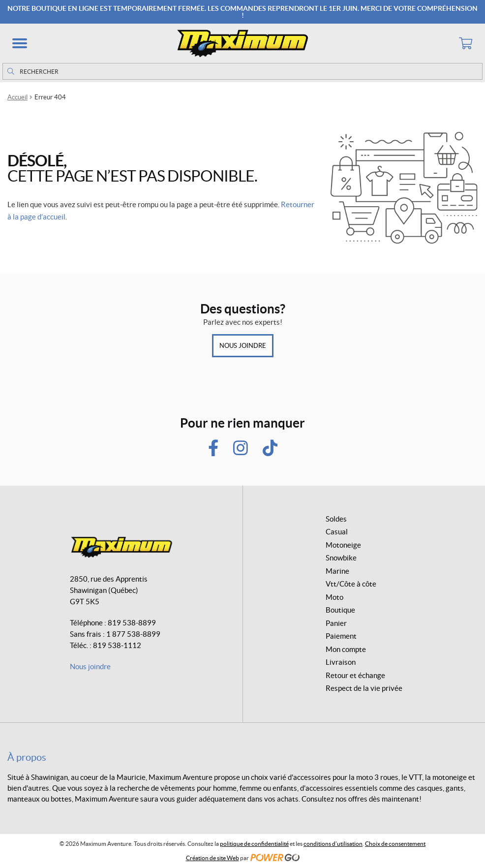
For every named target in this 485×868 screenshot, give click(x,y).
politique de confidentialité (254, 844)
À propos (27, 757)
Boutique (340, 610)
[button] (20, 43)
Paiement (341, 636)
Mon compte (346, 649)
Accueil (17, 97)
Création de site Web (212, 858)
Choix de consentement (395, 844)
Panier (336, 623)
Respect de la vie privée (364, 688)
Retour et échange (355, 675)
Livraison (341, 662)
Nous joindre (243, 346)
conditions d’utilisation (333, 844)
